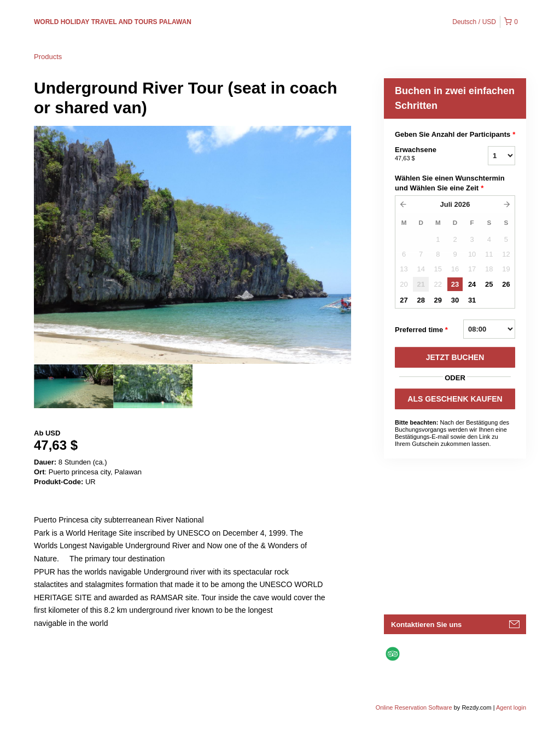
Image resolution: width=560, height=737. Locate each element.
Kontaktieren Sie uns (426, 625)
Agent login (511, 707)
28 (421, 300)
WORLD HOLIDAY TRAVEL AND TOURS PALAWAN (113, 22)
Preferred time (421, 330)
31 (472, 300)
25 (489, 284)
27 (404, 300)
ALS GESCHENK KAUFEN (455, 399)
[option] (74, 386)
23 (455, 284)
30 (455, 300)
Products (48, 57)
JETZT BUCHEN (455, 357)
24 (472, 284)
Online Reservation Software (414, 707)
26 (506, 284)
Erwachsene (428, 154)
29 (438, 300)
